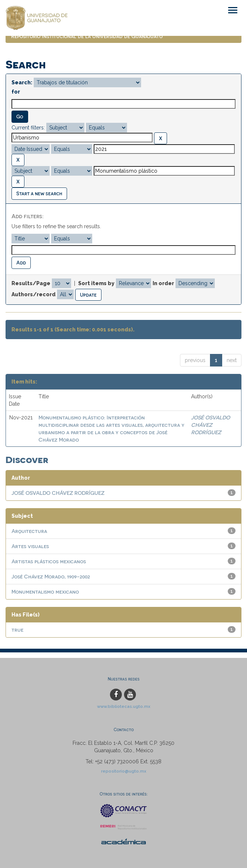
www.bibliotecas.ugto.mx (124, 706)
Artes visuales (30, 546)
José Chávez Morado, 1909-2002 (51, 576)
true (17, 630)
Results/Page (31, 283)
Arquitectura (29, 531)
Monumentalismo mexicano (45, 592)
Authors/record (34, 294)
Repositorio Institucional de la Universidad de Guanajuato (87, 36)
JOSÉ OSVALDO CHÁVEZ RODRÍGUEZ (211, 425)
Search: (22, 82)
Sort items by (96, 283)
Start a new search (39, 193)
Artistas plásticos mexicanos (49, 561)
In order (163, 283)
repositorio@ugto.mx (124, 771)
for (16, 92)
